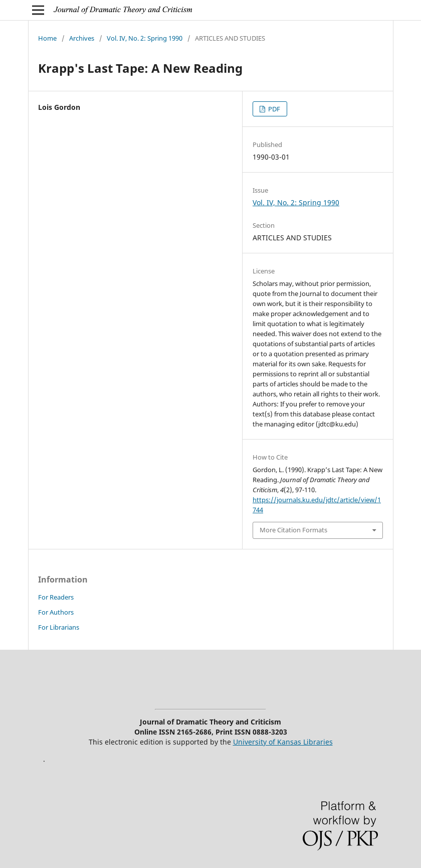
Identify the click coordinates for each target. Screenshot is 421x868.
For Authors (56, 612)
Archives (82, 38)
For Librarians (59, 627)
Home (47, 38)
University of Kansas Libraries (283, 742)
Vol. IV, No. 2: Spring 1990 (145, 38)
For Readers (56, 597)
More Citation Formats (293, 530)
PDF (273, 109)
